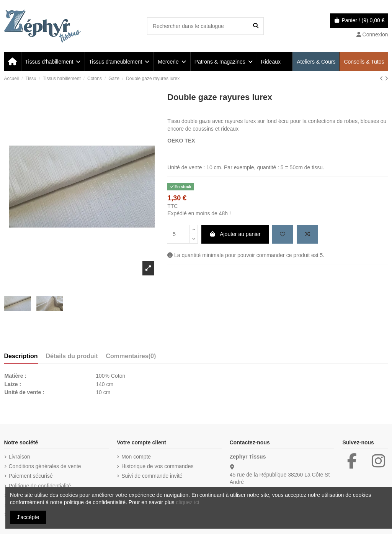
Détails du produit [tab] (72, 356)
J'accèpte (28, 517)
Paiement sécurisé (31, 476)
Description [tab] (21, 356)
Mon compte (136, 457)
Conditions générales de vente (45, 466)
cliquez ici (187, 502)
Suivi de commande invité (152, 476)
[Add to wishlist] (283, 234)
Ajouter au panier (235, 234)
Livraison (20, 457)
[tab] (131, 358)
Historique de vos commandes (157, 466)
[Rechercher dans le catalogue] (256, 26)
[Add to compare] (307, 234)
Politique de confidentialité (40, 486)
